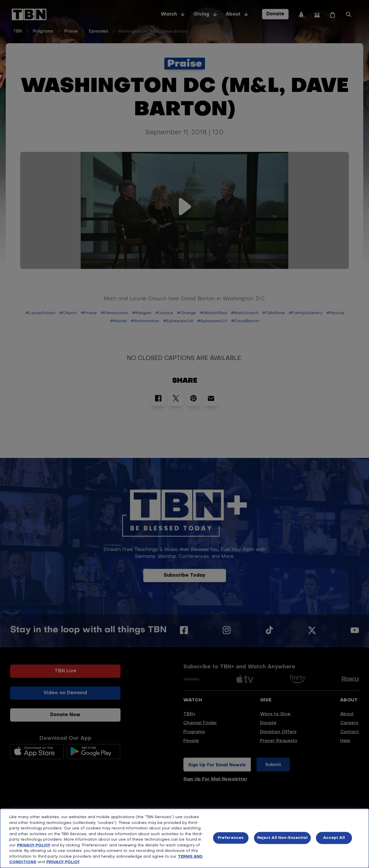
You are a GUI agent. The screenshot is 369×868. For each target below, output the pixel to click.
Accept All (334, 838)
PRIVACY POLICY (34, 845)
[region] (184, 838)
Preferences (231, 838)
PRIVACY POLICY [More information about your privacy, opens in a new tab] (63, 862)
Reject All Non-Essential (282, 838)
